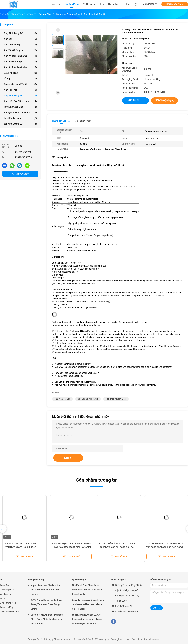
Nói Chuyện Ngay (175, 4)
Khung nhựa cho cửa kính (20, 112)
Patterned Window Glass (116, 399)
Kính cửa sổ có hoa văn (88, 399)
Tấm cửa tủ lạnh (20, 118)
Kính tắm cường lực (20, 50)
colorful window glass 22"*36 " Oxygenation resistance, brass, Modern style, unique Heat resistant (87, 620)
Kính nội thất (20, 90)
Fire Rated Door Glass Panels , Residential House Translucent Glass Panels (87, 590)
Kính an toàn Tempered (20, 56)
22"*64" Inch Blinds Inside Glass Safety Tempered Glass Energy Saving (46, 604)
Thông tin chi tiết (61, 121)
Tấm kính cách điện (20, 107)
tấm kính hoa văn (62, 399)
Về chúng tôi (6, 594)
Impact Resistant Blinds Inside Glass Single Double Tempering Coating (46, 590)
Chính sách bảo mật (10, 612)
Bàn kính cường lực (20, 124)
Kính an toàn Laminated (20, 67)
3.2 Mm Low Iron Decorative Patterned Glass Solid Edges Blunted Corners (20, 547)
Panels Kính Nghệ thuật (20, 84)
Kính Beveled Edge (20, 62)
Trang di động (7, 607)
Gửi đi (68, 458)
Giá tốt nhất (135, 100)
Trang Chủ (5, 585)
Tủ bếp (20, 79)
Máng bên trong (20, 45)
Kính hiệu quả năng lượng (20, 101)
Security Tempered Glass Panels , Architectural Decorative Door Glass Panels (88, 604)
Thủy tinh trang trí (20, 33)
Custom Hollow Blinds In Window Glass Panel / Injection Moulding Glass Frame (47, 619)
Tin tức (3, 598)
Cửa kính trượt (20, 73)
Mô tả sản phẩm (83, 121)
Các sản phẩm (7, 590)
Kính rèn (20, 39)
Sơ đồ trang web (8, 603)
